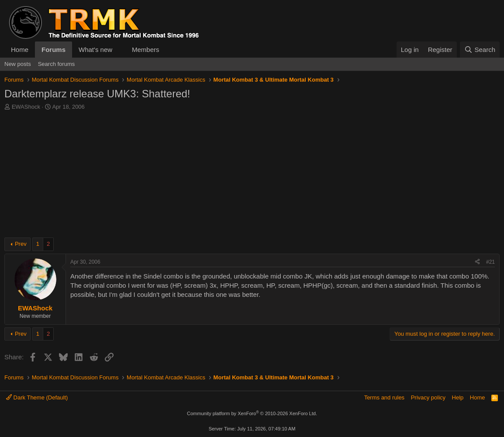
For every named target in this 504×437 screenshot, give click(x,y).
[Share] (477, 262)
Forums (54, 50)
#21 (490, 262)
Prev (21, 244)
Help (458, 397)
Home (20, 50)
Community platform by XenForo (252, 413)
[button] (119, 50)
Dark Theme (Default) (37, 397)
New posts (18, 64)
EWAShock (26, 107)
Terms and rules (384, 397)
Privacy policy (428, 397)
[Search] (480, 50)
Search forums (57, 64)
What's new (95, 50)
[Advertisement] (252, 176)
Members (146, 50)
